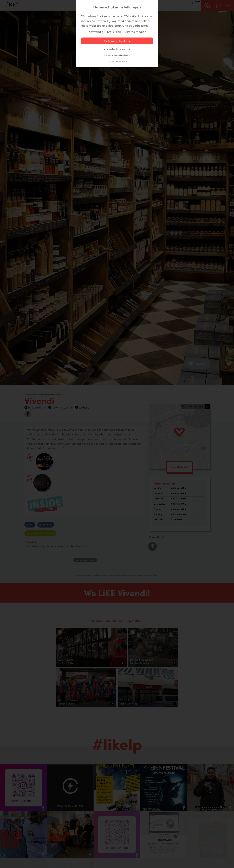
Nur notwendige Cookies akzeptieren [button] (117, 49)
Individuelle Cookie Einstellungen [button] (117, 55)
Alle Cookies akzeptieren (117, 41)
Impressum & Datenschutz (117, 61)
